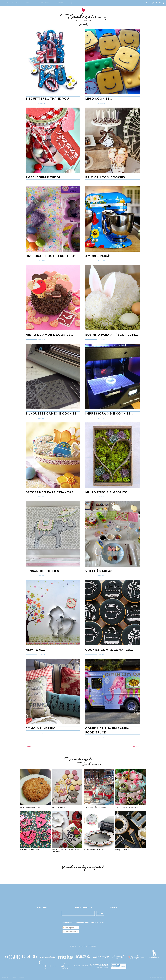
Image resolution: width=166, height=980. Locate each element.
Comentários (70, 932)
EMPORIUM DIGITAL (157, 977)
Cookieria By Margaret (17, 977)
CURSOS (30, 3)
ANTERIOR (30, 747)
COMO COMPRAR (45, 3)
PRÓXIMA (137, 747)
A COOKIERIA (17, 3)
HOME (6, 3)
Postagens (68, 928)
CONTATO (59, 3)
